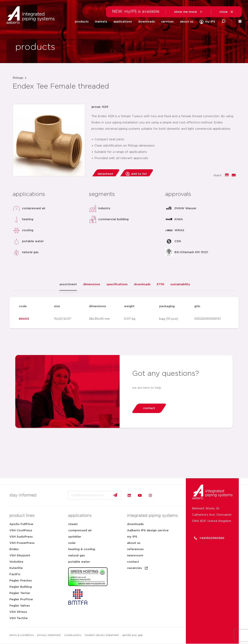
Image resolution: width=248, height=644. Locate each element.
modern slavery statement (102, 635)
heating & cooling (82, 549)
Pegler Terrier (20, 593)
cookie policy (73, 635)
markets (101, 22)
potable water (79, 562)
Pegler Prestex (21, 581)
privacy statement (49, 635)
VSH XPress (18, 612)
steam (73, 524)
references (135, 549)
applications (123, 22)
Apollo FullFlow (21, 524)
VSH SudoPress (21, 537)
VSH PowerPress (22, 543)
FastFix (15, 574)
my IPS (132, 537)
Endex (14, 549)
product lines (22, 516)
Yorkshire (16, 562)
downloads (147, 22)
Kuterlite (16, 568)
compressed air (80, 530)
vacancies (138, 568)
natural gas (77, 556)
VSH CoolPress (21, 530)
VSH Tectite (19, 618)
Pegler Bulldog (21, 587)
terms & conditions (22, 635)
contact (133, 562)
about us (187, 22)
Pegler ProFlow (21, 599)
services (167, 22)
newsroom (135, 556)
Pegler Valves (20, 606)
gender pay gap (133, 635)
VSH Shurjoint (20, 556)
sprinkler (75, 537)
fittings (18, 78)
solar (72, 543)
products (82, 22)
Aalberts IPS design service (148, 530)
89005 (24, 319)
